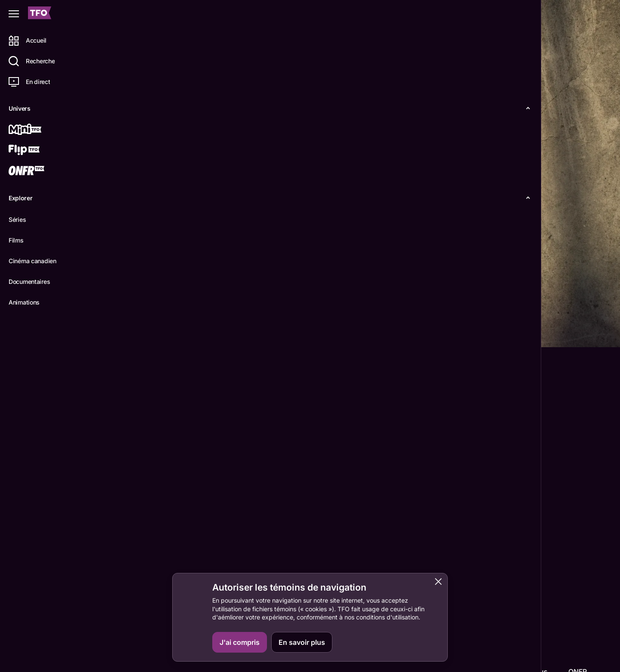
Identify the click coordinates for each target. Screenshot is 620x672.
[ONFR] (37, 171)
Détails (119, 333)
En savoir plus (302, 642)
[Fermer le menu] (14, 14)
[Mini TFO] (37, 130)
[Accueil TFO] (40, 14)
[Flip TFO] (37, 151)
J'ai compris (240, 642)
